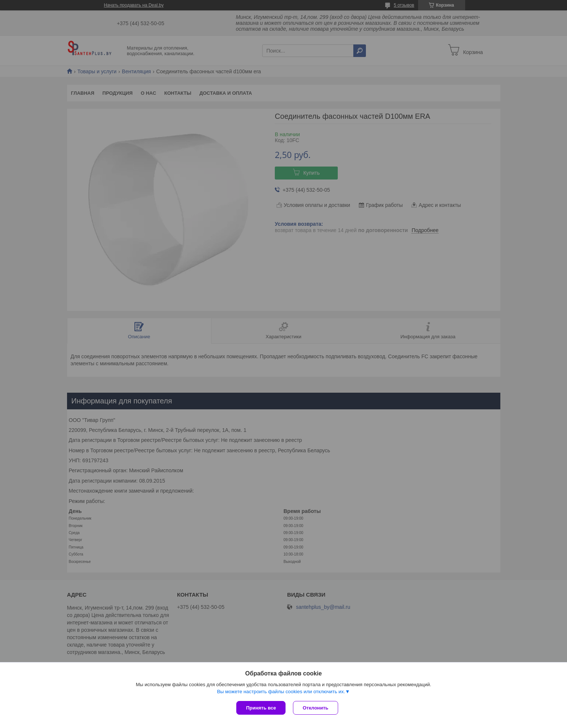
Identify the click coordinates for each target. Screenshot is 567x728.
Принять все (261, 708)
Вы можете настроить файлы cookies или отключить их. (281, 692)
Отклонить (315, 708)
